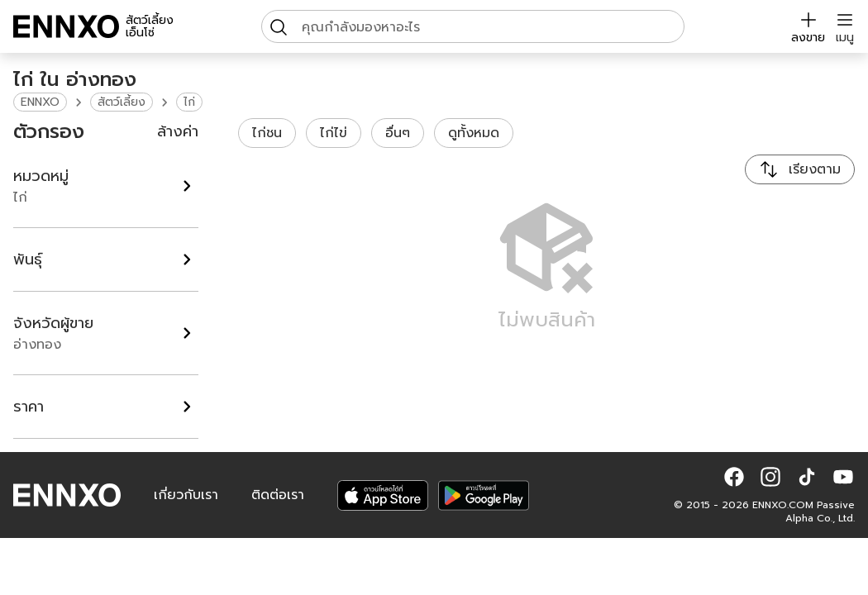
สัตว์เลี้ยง (122, 102)
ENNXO (40, 102)
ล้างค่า (178, 131)
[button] (734, 477)
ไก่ (189, 102)
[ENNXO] (66, 26)
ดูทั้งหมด (474, 133)
